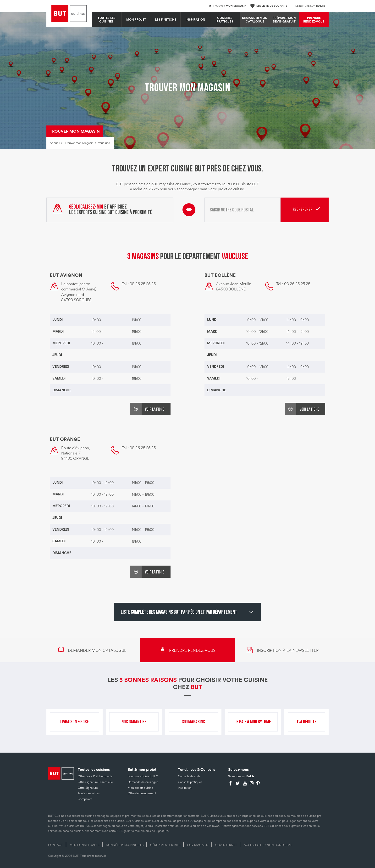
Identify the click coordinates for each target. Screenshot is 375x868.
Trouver (228, 6)
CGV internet (226, 845)
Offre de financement (142, 793)
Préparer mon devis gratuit (284, 20)
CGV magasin (198, 845)
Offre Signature (88, 788)
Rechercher (303, 210)
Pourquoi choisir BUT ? (143, 776)
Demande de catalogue (143, 782)
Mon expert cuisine (141, 788)
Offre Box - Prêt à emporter (96, 776)
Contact (55, 845)
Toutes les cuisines (107, 20)
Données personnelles (125, 845)
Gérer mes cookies (165, 845)
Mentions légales (84, 845)
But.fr (250, 776)
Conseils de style (189, 776)
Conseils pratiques (225, 20)
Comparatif (85, 799)
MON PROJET (136, 20)
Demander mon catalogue (255, 20)
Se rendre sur (310, 6)
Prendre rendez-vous (314, 20)
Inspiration (195, 20)
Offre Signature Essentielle (95, 782)
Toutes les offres (89, 793)
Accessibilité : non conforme (268, 845)
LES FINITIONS (166, 20)
